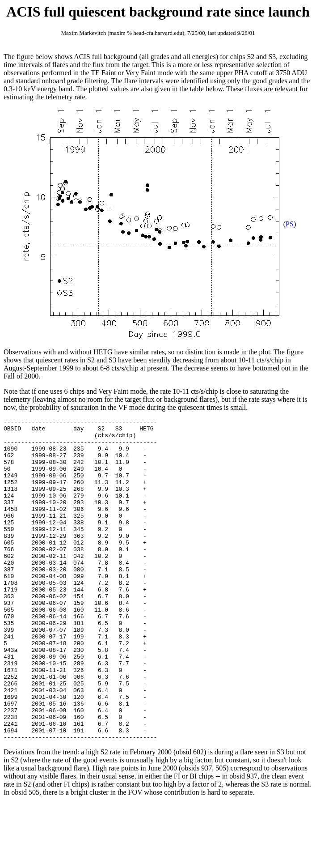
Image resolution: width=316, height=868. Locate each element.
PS (290, 224)
